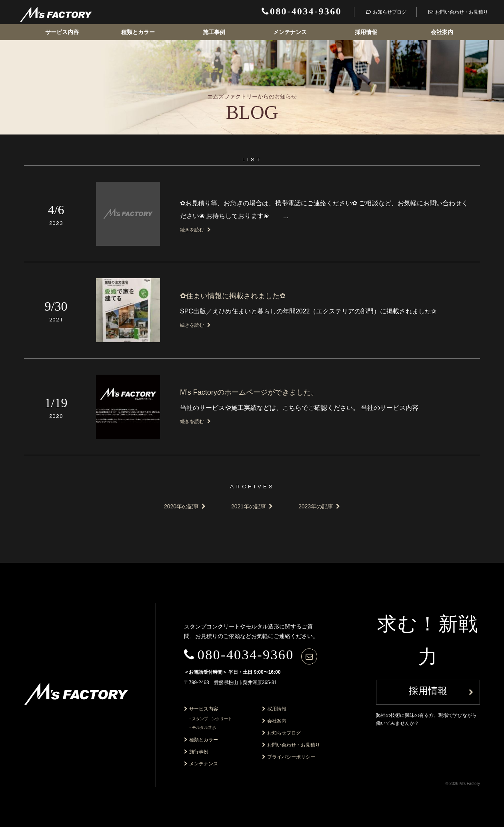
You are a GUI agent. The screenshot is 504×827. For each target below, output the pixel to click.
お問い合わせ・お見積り (294, 745)
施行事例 (199, 752)
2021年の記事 (249, 506)
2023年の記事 (316, 506)
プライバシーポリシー (291, 757)
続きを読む (195, 230)
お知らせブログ (284, 733)
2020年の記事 (181, 506)
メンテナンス (290, 32)
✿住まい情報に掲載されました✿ (233, 296)
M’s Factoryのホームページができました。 (249, 392)
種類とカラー (138, 32)
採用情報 (366, 32)
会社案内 (442, 32)
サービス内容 (62, 32)
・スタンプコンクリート (210, 719)
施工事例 (214, 32)
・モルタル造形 (202, 728)
